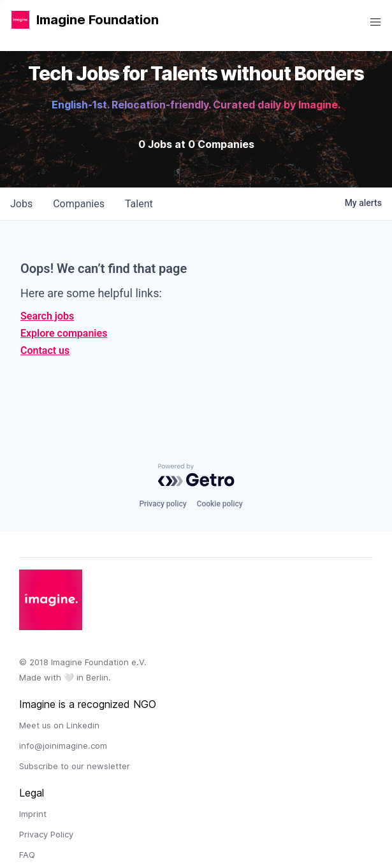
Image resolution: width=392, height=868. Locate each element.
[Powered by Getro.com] (196, 475)
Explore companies (64, 333)
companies (79, 204)
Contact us (45, 350)
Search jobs (47, 316)
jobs (21, 204)
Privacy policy (163, 504)
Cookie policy (220, 504)
